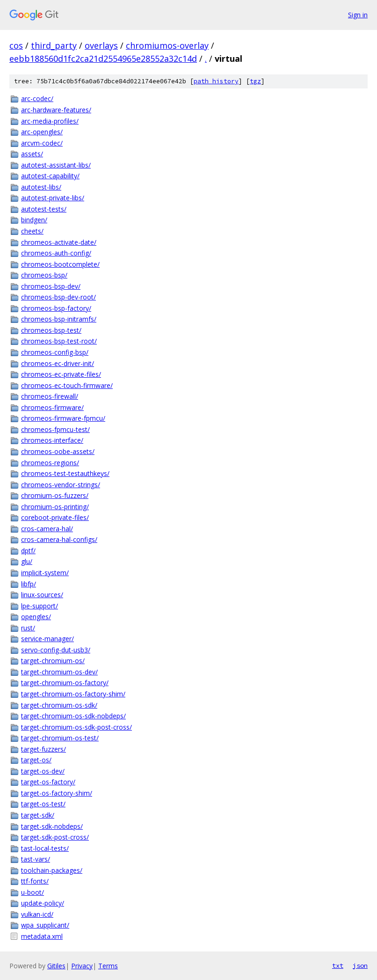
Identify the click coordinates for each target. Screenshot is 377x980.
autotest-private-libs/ (53, 198)
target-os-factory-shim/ (57, 793)
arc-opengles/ (42, 132)
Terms (108, 966)
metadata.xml (42, 936)
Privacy (82, 966)
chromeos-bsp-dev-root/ (58, 297)
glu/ (27, 561)
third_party (54, 45)
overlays (101, 45)
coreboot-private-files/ (55, 517)
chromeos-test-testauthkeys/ (65, 473)
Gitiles (56, 966)
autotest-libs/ (41, 187)
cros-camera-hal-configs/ (59, 539)
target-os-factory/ (48, 782)
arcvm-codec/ (42, 143)
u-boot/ (33, 892)
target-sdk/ (38, 815)
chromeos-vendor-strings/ (61, 485)
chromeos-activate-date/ (59, 242)
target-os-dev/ (43, 771)
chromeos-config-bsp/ (55, 352)
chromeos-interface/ (52, 440)
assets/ (32, 154)
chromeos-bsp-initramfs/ (59, 319)
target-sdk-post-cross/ (55, 837)
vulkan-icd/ (37, 914)
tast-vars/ (36, 859)
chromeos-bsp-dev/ (51, 286)
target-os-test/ (43, 804)
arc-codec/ (37, 99)
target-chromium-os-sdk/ (59, 705)
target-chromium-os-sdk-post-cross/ (76, 727)
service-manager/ (47, 639)
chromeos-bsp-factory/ (56, 308)
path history (216, 81)
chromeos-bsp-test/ (51, 330)
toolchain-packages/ (52, 870)
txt (338, 965)
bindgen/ (34, 220)
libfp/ (29, 584)
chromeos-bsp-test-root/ (59, 341)
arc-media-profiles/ (50, 121)
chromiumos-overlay (167, 45)
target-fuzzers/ (43, 749)
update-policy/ (43, 903)
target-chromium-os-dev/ (59, 672)
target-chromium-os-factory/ (65, 683)
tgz (255, 81)
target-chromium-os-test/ (60, 738)
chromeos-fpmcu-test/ (55, 429)
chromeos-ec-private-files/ (61, 374)
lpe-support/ (40, 606)
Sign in (358, 15)
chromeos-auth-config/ (56, 253)
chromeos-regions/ (50, 463)
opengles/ (36, 617)
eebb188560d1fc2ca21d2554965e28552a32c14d (103, 59)
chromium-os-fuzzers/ (55, 495)
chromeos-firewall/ (50, 396)
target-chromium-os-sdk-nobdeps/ (73, 716)
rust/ (28, 628)
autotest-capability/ (50, 176)
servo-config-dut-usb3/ (56, 650)
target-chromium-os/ (53, 661)
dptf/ (28, 551)
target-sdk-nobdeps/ (52, 826)
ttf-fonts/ (35, 881)
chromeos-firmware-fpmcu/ (63, 418)
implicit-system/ (45, 573)
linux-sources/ (42, 595)
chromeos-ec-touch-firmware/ (67, 385)
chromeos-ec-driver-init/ (58, 363)
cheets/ (32, 231)
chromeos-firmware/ (52, 407)
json (360, 965)
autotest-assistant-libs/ (56, 165)
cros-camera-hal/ (47, 529)
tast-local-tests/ (45, 848)
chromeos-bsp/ (44, 275)
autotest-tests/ (44, 209)
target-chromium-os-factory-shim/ (73, 694)
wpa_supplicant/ (45, 925)
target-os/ (36, 760)
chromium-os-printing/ (55, 507)
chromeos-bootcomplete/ (60, 264)
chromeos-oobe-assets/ (58, 451)
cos (16, 45)
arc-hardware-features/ (56, 110)
